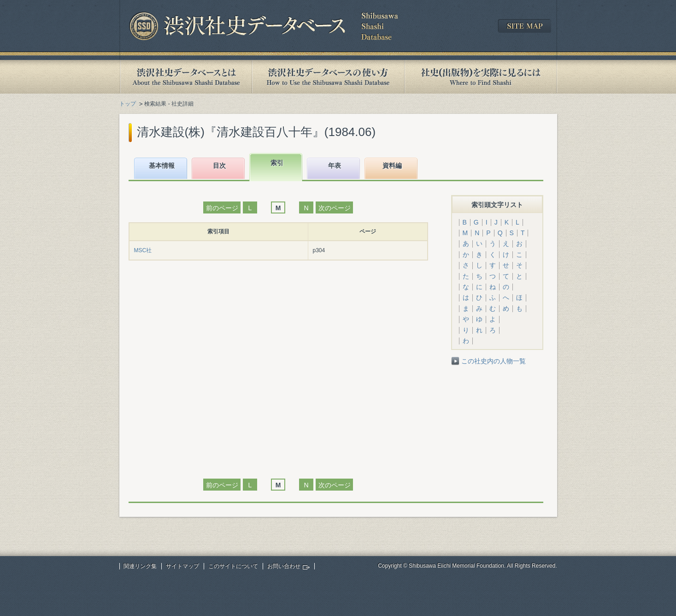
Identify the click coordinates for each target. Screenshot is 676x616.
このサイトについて (233, 566)
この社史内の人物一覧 (494, 361)
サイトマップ (182, 566)
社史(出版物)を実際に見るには (481, 77)
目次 (219, 166)
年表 (335, 166)
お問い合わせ (284, 566)
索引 (277, 163)
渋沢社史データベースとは (185, 77)
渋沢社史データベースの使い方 (328, 77)
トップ (128, 104)
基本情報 (162, 166)
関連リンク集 (140, 566)
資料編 (392, 166)
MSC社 (143, 250)
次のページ (335, 208)
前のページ (222, 208)
